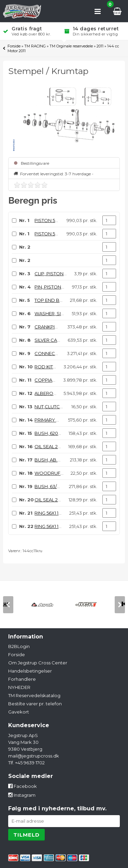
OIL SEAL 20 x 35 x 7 (56, 500)
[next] (120, 605)
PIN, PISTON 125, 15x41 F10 (62, 287)
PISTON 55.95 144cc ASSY (62, 234)
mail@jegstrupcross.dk (34, 756)
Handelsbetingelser (30, 671)
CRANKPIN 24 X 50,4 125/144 (64, 327)
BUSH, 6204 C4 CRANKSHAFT (67, 433)
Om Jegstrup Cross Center (38, 663)
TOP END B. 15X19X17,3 (59, 300)
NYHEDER (19, 687)
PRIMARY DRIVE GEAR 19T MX (67, 420)
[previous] (8, 605)
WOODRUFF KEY (54, 473)
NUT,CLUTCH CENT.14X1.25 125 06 (70, 407)
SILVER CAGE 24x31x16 (58, 340)
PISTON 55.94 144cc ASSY (62, 220)
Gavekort (19, 712)
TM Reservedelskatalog (34, 695)
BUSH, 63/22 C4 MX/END (61, 486)
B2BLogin (19, 646)
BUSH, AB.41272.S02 (56, 460)
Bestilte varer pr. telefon (35, 704)
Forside (14, 46)
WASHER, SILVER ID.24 (59, 313)
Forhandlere (22, 679)
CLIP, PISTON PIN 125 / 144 (62, 274)
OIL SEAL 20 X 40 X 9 (57, 446)
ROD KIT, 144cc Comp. (59, 367)
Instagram (22, 795)
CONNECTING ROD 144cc (62, 353)
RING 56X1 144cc (52, 513)
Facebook (23, 786)
